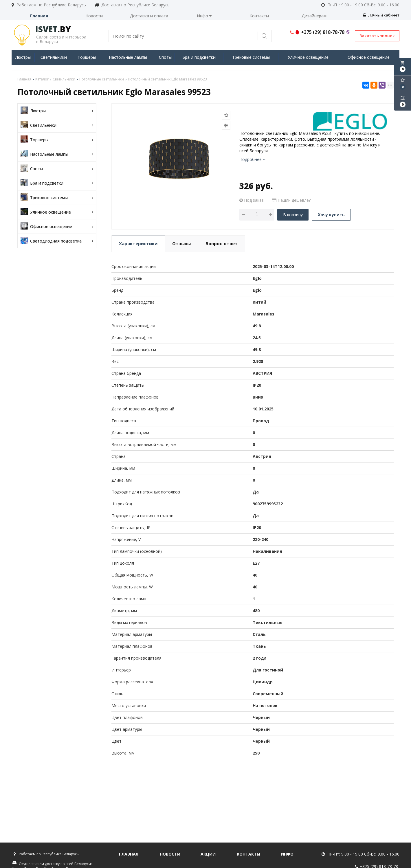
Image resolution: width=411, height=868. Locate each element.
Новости (94, 16)
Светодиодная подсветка (57, 241)
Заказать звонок (377, 36)
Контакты (259, 16)
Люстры (23, 57)
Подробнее (252, 159)
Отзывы (181, 243)
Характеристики (138, 243)
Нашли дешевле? (291, 200)
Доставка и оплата (149, 16)
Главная (39, 16)
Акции (208, 854)
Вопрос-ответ (222, 243)
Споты (165, 57)
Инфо (204, 16)
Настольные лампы (128, 57)
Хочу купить (331, 215)
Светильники (54, 57)
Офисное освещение (369, 57)
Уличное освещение (308, 57)
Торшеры (87, 57)
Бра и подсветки (199, 57)
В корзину (293, 215)
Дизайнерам (314, 16)
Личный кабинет (381, 15)
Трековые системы (251, 57)
